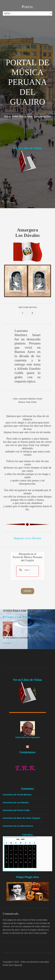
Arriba (27, 591)
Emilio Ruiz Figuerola (12, 965)
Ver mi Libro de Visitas (27, 148)
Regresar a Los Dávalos (27, 538)
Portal (27, 7)
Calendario (27, 835)
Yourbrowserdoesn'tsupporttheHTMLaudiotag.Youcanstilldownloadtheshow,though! (27, 313)
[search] (27, 570)
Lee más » (8, 643)
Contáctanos (27, 752)
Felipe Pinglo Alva (27, 877)
